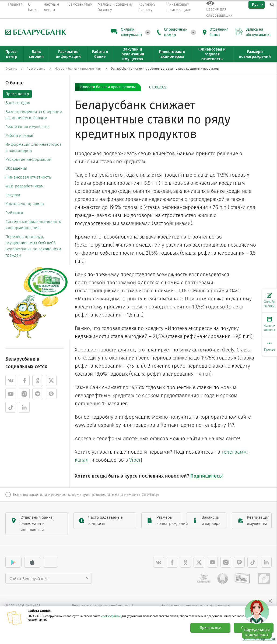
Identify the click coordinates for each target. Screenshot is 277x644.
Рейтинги (14, 213)
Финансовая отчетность (28, 177)
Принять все (210, 628)
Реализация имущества (27, 127)
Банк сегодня (18, 103)
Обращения (16, 168)
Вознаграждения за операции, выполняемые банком (34, 115)
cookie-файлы (111, 616)
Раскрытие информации (28, 159)
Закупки (13, 195)
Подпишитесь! (206, 476)
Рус (255, 5)
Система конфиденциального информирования (33, 225)
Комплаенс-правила (25, 204)
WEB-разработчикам (24, 186)
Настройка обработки (259, 639)
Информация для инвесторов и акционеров (34, 147)
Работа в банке (19, 136)
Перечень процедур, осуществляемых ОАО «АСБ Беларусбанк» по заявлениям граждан (33, 246)
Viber (135, 460)
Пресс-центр (17, 94)
